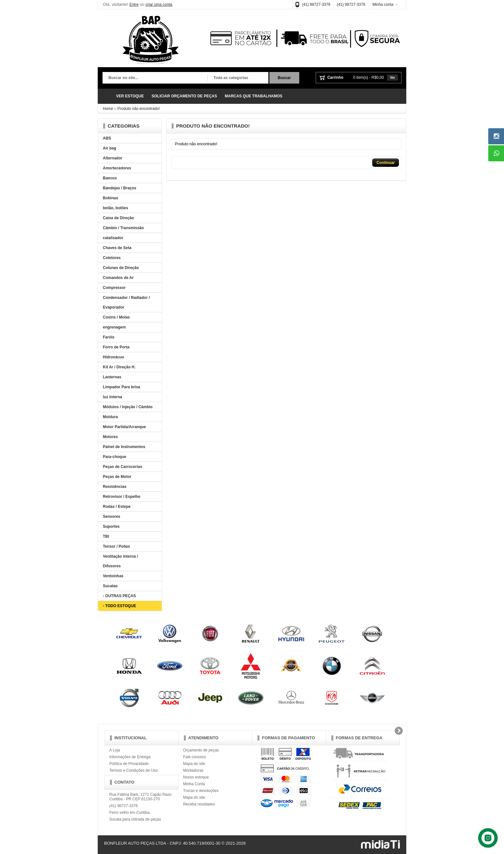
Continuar (386, 163)
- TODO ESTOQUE (120, 606)
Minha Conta (194, 784)
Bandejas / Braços (120, 188)
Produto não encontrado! (139, 109)
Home (108, 109)
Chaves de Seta (117, 248)
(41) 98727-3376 (316, 4)
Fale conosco (195, 757)
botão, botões (116, 208)
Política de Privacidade (129, 764)
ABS (107, 138)
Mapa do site (194, 764)
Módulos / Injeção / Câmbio (128, 407)
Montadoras (193, 770)
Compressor (114, 288)
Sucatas (110, 586)
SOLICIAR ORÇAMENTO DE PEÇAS (184, 96)
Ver (392, 78)
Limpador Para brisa (122, 387)
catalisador (113, 238)
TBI (106, 536)
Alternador (113, 158)
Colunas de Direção (121, 268)
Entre (134, 4)
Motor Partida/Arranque (124, 427)
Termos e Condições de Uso (134, 770)
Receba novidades (199, 804)
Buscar (284, 78)
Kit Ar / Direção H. (119, 367)
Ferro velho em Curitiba (129, 813)
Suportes (111, 526)
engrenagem (114, 327)
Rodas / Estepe (117, 507)
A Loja (115, 750)
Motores (110, 437)
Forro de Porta (116, 347)
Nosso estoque (196, 777)
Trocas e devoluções (201, 791)
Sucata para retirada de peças (135, 819)
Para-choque (115, 457)
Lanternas (112, 377)
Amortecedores (117, 168)
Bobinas (110, 198)
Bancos (110, 178)
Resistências (115, 487)
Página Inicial (107, 96)
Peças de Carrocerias (122, 467)
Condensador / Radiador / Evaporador (126, 302)
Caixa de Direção (118, 218)
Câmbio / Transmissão (123, 228)
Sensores (112, 517)
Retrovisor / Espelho (122, 497)
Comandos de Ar (118, 278)
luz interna (113, 397)
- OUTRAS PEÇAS (119, 596)
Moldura (110, 417)
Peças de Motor (117, 477)
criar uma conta (159, 4)
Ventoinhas (113, 576)
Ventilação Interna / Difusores (120, 561)
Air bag (109, 148)
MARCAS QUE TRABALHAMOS (253, 96)
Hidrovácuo (113, 357)
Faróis (109, 337)
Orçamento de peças (201, 750)
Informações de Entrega (130, 757)
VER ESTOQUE (130, 96)
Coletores (112, 258)
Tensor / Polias (116, 546)
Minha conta (383, 4)
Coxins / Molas (116, 317)
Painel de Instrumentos (124, 447)
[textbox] (155, 78)
